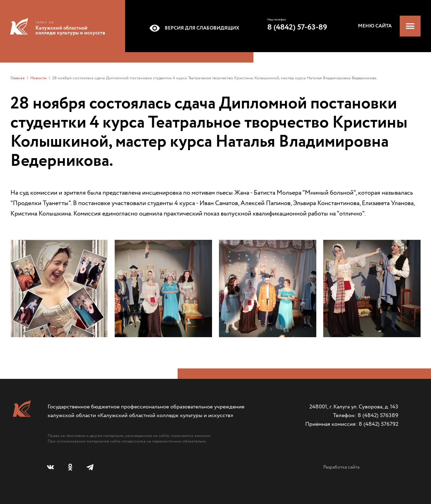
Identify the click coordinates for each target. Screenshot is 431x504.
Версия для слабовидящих (193, 28)
